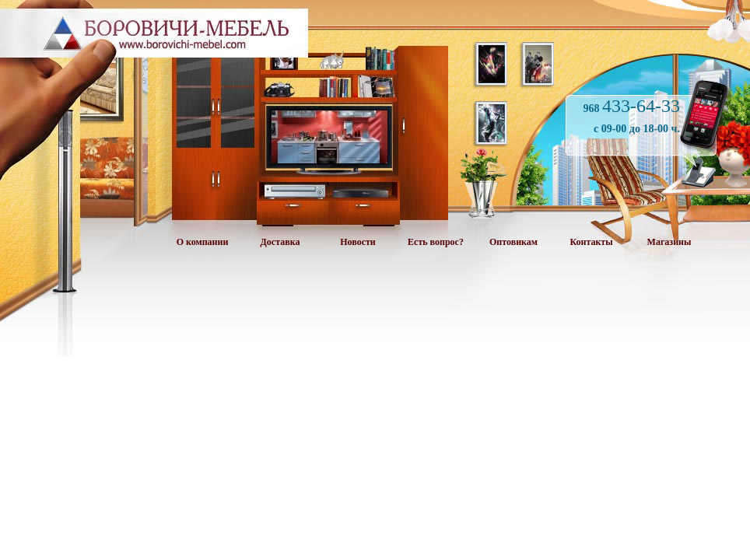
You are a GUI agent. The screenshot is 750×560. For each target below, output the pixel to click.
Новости (358, 242)
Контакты (591, 242)
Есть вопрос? (436, 242)
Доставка (280, 242)
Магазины (669, 242)
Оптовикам (513, 242)
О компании (203, 242)
